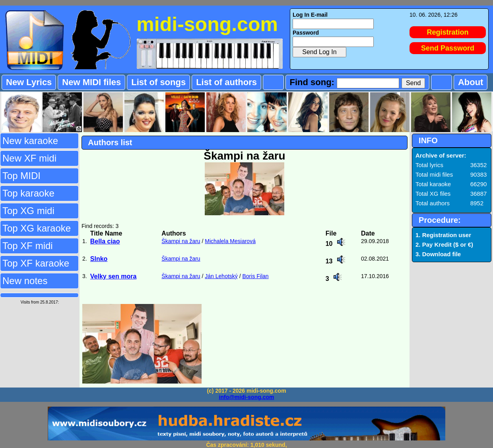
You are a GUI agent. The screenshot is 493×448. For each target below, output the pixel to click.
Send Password (448, 48)
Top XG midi (28, 211)
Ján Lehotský (221, 276)
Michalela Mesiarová (230, 241)
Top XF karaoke (36, 263)
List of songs (158, 82)
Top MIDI (21, 176)
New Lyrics (29, 82)
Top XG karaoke (37, 228)
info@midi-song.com (247, 397)
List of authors (226, 82)
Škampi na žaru (181, 241)
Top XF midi (28, 246)
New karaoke (30, 141)
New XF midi (29, 158)
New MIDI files (91, 82)
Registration (448, 32)
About (471, 82)
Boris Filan (255, 276)
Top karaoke (28, 193)
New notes (25, 281)
